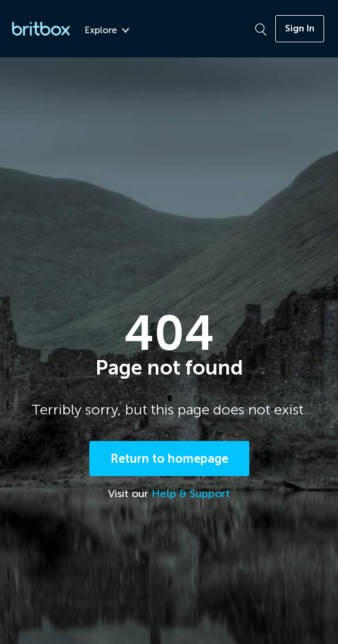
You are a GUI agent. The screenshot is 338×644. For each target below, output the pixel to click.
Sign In (300, 28)
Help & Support (191, 494)
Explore (107, 31)
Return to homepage (169, 459)
